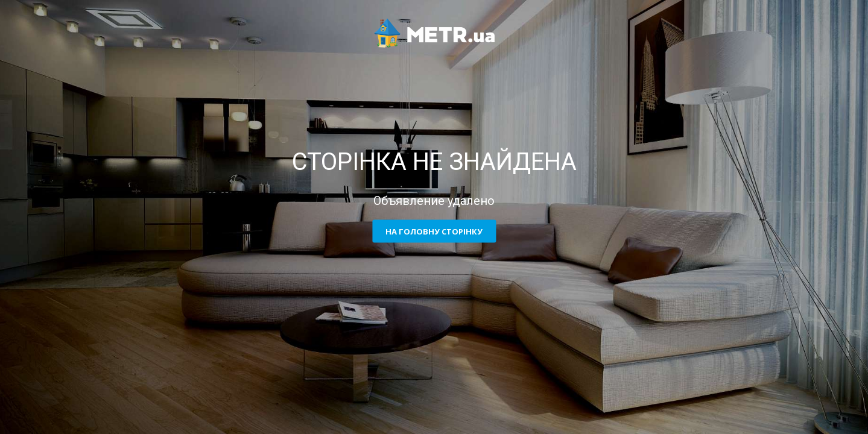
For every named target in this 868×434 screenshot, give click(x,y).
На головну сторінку (434, 231)
